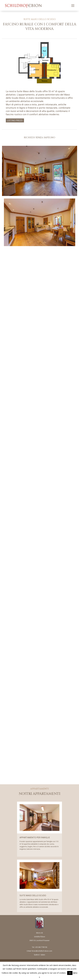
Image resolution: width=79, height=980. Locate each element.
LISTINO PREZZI (15, 120)
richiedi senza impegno (39, 138)
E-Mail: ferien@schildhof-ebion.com (39, 951)
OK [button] (70, 973)
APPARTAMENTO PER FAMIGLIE (35, 837)
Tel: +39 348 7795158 (39, 947)
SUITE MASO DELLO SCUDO (33, 895)
